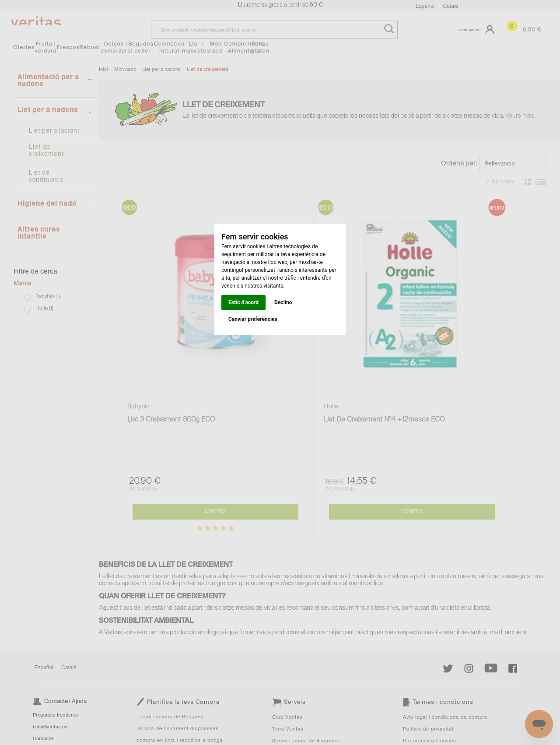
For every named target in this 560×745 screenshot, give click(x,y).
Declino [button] (283, 302)
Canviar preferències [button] (253, 319)
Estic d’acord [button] (243, 302)
